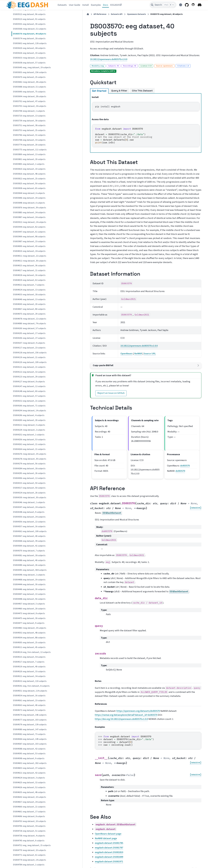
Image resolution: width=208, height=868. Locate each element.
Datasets (62, 5)
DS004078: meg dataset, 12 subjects (30, 319)
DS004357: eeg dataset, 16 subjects (29, 526)
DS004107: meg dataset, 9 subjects (29, 343)
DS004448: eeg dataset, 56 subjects (29, 599)
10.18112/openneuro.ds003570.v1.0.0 (80, 52)
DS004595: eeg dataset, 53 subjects (29, 754)
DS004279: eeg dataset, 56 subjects (29, 464)
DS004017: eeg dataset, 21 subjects (29, 270)
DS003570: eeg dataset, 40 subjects (30, 34)
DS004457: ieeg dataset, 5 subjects (29, 604)
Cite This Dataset (114, 83)
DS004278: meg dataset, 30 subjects (30, 459)
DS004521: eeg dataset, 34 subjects (29, 676)
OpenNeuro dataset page (80, 791)
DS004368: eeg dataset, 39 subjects (29, 541)
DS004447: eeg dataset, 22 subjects (29, 594)
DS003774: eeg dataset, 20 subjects (29, 145)
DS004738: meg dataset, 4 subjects (29, 836)
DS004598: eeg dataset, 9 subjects (29, 758)
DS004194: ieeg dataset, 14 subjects (30, 411)
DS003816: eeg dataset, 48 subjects (29, 174)
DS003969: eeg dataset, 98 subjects (29, 237)
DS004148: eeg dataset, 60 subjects (29, 391)
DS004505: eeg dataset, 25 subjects (29, 643)
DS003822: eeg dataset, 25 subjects (29, 179)
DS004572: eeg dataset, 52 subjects (29, 710)
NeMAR (117, 326)
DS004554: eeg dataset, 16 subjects (29, 696)
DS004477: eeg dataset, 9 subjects (29, 623)
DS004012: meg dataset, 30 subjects (30, 261)
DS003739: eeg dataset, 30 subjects (29, 121)
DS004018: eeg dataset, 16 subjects (29, 275)
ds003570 (175, 430)
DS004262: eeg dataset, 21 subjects (29, 444)
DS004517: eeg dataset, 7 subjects (29, 662)
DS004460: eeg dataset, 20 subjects (29, 609)
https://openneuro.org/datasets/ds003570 (110, 673)
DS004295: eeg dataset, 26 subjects (29, 473)
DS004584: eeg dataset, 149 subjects (30, 739)
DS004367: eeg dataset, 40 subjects (29, 536)
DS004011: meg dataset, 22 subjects (30, 256)
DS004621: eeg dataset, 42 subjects (29, 773)
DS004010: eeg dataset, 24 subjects (29, 251)
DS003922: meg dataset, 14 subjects (30, 222)
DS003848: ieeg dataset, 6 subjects (29, 203)
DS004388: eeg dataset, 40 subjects (29, 560)
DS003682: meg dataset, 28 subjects (30, 82)
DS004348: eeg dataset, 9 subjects (29, 512)
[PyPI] (193, 5)
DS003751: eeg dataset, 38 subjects (29, 125)
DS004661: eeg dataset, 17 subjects (29, 812)
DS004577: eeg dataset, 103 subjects (30, 720)
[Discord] (200, 5)
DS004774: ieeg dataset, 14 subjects (30, 860)
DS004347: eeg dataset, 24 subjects (29, 507)
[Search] (163, 5)
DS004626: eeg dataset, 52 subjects (29, 787)
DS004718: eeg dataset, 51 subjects (29, 831)
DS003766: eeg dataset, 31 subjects (29, 135)
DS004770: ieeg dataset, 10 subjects (30, 850)
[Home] (59, 14)
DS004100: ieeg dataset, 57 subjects (30, 328)
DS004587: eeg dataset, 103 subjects (30, 744)
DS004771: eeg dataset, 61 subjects (29, 855)
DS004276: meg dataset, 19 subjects (30, 454)
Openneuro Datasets (108, 14)
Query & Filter (91, 83)
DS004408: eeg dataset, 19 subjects (29, 580)
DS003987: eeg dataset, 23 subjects (29, 241)
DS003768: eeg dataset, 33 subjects (29, 140)
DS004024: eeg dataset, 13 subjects (29, 290)
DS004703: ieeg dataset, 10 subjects (30, 821)
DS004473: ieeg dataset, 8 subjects (29, 613)
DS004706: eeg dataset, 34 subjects (29, 826)
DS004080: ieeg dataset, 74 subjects (30, 324)
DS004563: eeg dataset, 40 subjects (29, 705)
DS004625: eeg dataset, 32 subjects (29, 783)
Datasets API (88, 14)
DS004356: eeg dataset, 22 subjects (29, 522)
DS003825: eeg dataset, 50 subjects (29, 184)
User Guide (74, 5)
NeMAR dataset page (77, 795)
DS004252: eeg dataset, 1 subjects (29, 435)
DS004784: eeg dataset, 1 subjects (29, 865)
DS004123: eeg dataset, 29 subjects (29, 377)
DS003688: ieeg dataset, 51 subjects (30, 87)
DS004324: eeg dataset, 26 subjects (29, 493)
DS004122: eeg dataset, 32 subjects (29, 372)
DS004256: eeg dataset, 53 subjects (29, 440)
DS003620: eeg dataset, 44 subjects (29, 48)
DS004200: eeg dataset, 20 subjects (29, 420)
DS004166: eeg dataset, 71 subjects (29, 406)
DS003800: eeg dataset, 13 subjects (29, 154)
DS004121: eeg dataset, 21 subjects (29, 367)
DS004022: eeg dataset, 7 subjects (29, 285)
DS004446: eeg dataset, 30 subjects (29, 589)
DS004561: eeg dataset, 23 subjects (29, 700)
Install (85, 5)
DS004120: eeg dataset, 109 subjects (30, 362)
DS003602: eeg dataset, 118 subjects (30, 43)
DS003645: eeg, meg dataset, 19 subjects (32, 67)
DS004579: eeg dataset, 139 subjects (30, 725)
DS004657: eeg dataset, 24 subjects (29, 802)
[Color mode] (181, 5)
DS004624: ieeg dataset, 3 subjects (29, 778)
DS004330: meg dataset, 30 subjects (30, 498)
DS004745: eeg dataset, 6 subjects (29, 841)
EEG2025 (115, 5)
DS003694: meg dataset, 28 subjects (30, 96)
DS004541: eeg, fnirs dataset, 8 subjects (31, 686)
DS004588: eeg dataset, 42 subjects (29, 749)
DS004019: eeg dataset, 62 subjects (29, 280)
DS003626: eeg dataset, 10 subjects (29, 53)
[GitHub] (187, 5)
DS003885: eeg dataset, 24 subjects (29, 213)
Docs (106, 5)
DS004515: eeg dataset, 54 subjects (29, 657)
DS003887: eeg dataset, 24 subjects (29, 217)
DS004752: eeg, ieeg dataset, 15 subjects (32, 845)
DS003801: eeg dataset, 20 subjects (29, 159)
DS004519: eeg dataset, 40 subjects (29, 667)
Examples (96, 5)
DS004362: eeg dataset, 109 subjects (30, 531)
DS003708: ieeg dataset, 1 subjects (29, 111)
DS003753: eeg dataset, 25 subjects (29, 130)
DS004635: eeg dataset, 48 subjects (29, 792)
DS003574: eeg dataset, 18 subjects (29, 39)
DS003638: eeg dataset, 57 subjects (29, 63)
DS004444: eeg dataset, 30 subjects (29, 584)
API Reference (71, 14)
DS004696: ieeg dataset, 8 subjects (29, 816)
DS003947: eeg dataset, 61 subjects (29, 232)
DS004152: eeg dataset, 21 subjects (29, 401)
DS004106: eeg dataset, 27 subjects (29, 338)
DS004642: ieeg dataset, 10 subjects (30, 797)
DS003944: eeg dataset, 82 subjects (29, 227)
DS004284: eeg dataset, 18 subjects (29, 469)
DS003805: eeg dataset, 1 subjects (29, 164)
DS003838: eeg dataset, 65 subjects (29, 188)
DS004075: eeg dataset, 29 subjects (29, 314)
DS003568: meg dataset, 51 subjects (30, 29)
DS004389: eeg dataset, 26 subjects (29, 565)
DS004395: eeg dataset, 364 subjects (30, 570)
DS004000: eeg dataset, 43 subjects (29, 246)
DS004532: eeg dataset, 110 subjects (30, 681)
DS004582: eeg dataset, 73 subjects (29, 734)
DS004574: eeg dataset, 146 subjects (30, 715)
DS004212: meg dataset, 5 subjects (29, 425)
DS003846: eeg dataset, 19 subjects (29, 198)
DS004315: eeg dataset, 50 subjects (29, 483)
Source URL (128, 326)
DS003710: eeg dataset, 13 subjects (29, 116)
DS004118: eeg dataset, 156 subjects (30, 353)
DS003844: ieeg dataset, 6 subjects (29, 193)
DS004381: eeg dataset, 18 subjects (29, 555)
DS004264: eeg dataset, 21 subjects (29, 449)
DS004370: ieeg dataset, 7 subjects (29, 551)
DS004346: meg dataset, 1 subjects (29, 502)
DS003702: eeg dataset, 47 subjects (29, 101)
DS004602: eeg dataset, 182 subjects (30, 763)
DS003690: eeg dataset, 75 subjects (29, 92)
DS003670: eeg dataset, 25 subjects (29, 77)
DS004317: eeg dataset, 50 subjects (29, 488)
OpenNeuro (105, 326)
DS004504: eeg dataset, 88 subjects (29, 638)
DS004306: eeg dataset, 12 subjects (29, 478)
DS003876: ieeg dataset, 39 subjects (30, 208)
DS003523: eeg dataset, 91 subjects (29, 19)
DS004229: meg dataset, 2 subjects (29, 430)
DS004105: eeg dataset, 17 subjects (29, 333)
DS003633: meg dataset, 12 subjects (30, 58)
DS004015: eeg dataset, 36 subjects (29, 266)
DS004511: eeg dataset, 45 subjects (29, 647)
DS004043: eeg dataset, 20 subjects (29, 304)
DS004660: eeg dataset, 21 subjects (29, 807)
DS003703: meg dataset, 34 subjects (30, 106)
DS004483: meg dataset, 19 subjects (30, 628)
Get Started (71, 84)
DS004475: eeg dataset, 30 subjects (29, 618)
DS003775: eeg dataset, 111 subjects (30, 150)
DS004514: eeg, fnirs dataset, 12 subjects (32, 652)
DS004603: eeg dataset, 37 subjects (29, 768)
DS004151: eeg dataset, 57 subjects (29, 396)
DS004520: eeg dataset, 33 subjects (29, 672)
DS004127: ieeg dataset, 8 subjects (29, 382)
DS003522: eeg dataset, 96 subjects (29, 14)
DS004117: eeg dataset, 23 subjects (29, 348)
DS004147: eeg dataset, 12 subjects (29, 386)
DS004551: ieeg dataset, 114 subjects (30, 691)
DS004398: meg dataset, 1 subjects (29, 575)
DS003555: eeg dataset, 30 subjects (29, 24)
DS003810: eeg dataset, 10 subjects (29, 169)
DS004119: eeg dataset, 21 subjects (29, 357)
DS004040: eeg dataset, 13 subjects (29, 299)
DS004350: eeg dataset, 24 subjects (29, 517)
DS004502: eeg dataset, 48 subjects (29, 633)
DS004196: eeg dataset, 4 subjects (29, 415)
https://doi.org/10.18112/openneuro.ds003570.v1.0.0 (121, 677)
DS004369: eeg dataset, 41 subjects (29, 546)
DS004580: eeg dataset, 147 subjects (30, 729)
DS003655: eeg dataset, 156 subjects (30, 72)
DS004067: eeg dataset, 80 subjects (29, 309)
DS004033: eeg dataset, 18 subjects (29, 295)
